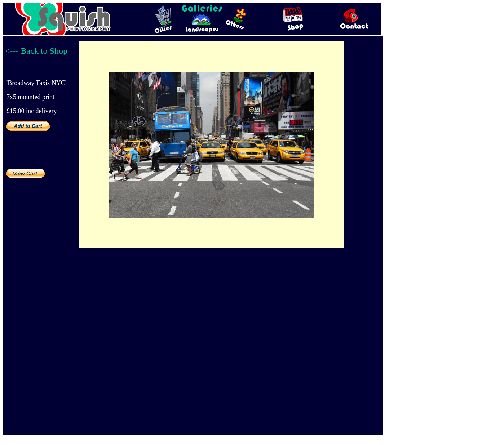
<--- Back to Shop (36, 51)
